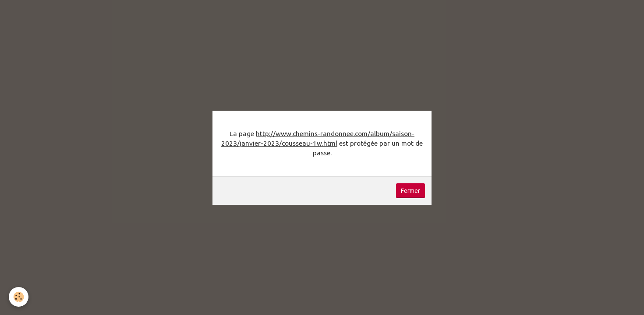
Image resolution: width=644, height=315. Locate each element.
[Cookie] (19, 297)
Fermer (410, 191)
